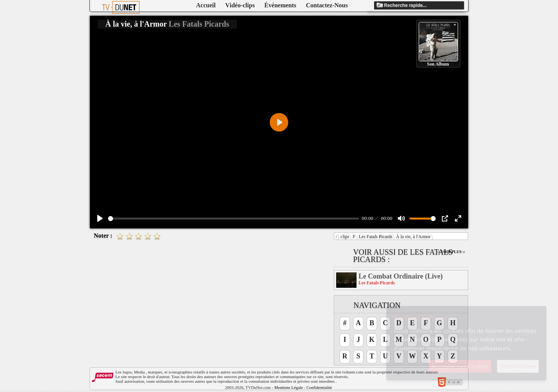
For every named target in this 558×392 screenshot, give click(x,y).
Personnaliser (518, 366)
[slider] (233, 219)
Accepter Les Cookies (460, 366)
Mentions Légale (289, 387)
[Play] (100, 218)
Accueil (206, 5)
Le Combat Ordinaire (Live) (401, 276)
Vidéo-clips (240, 5)
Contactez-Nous (327, 5)
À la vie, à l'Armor (413, 237)
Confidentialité (319, 387)
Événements (280, 5)
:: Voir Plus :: (451, 252)
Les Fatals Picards (376, 237)
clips (345, 237)
